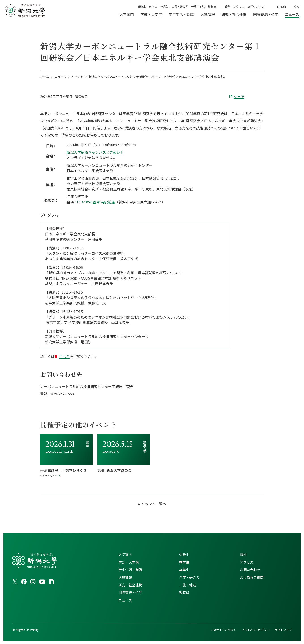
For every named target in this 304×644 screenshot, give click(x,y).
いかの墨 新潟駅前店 (98, 202)
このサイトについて (223, 630)
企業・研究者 (180, 6)
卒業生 (164, 6)
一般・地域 (198, 6)
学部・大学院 (129, 562)
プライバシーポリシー (255, 630)
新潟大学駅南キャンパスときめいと (95, 152)
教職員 (212, 6)
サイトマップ (283, 630)
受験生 (142, 6)
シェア (239, 97)
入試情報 (125, 577)
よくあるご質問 (252, 577)
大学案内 (125, 554)
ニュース (125, 600)
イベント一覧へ (154, 504)
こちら (64, 357)
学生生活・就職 (130, 570)
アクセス (239, 6)
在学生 (153, 6)
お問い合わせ (256, 6)
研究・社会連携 (130, 585)
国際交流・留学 (130, 592)
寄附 (228, 6)
